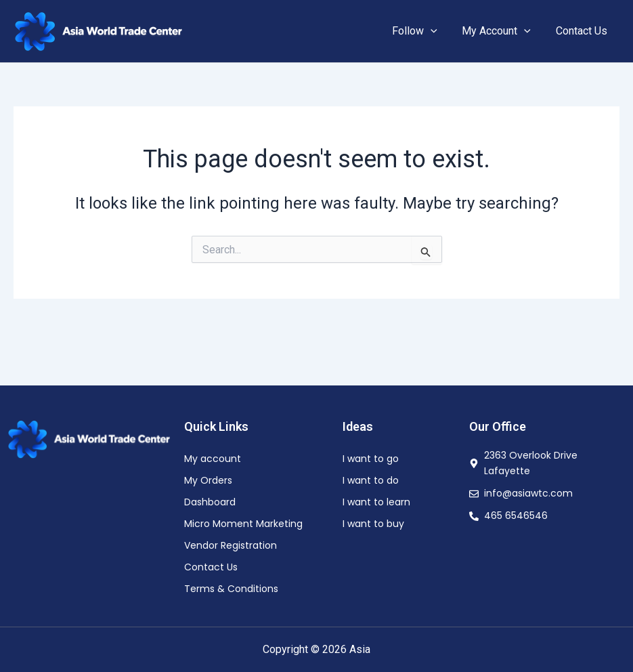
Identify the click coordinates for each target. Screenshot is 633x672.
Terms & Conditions (231, 589)
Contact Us (583, 31)
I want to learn (376, 502)
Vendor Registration (231, 545)
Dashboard (210, 502)
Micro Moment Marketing (243, 524)
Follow (423, 31)
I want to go (371, 459)
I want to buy (373, 524)
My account (213, 459)
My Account (501, 31)
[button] (439, 31)
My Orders (208, 480)
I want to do (371, 480)
